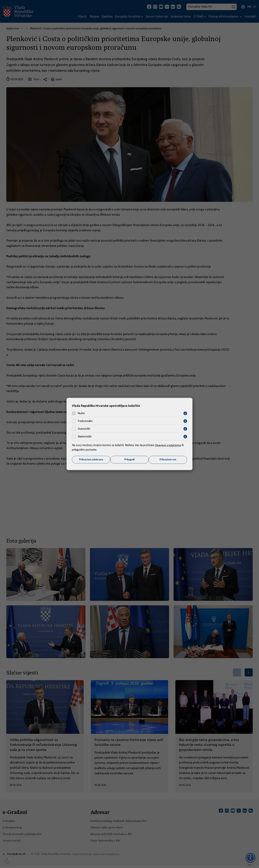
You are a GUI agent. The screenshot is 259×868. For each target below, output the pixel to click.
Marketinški (85, 437)
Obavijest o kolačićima (169, 445)
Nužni (81, 413)
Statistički (84, 429)
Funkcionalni (85, 421)
